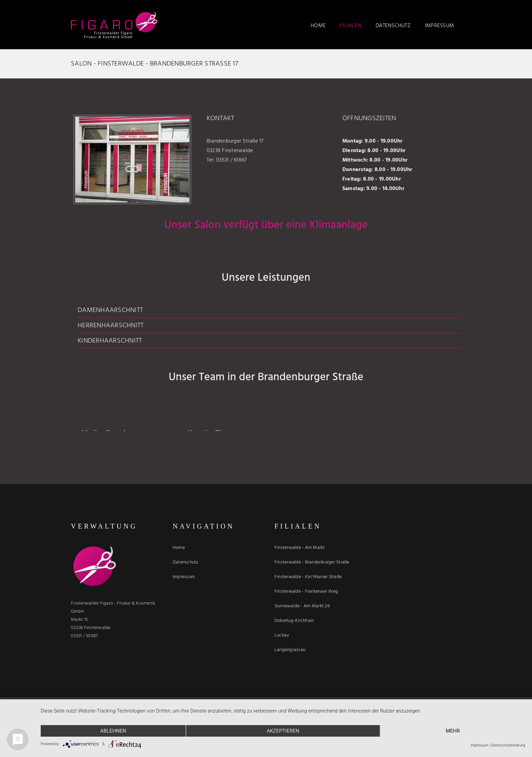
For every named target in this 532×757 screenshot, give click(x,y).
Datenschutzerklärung (508, 745)
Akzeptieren (283, 731)
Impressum (479, 745)
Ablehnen (113, 731)
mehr (453, 731)
